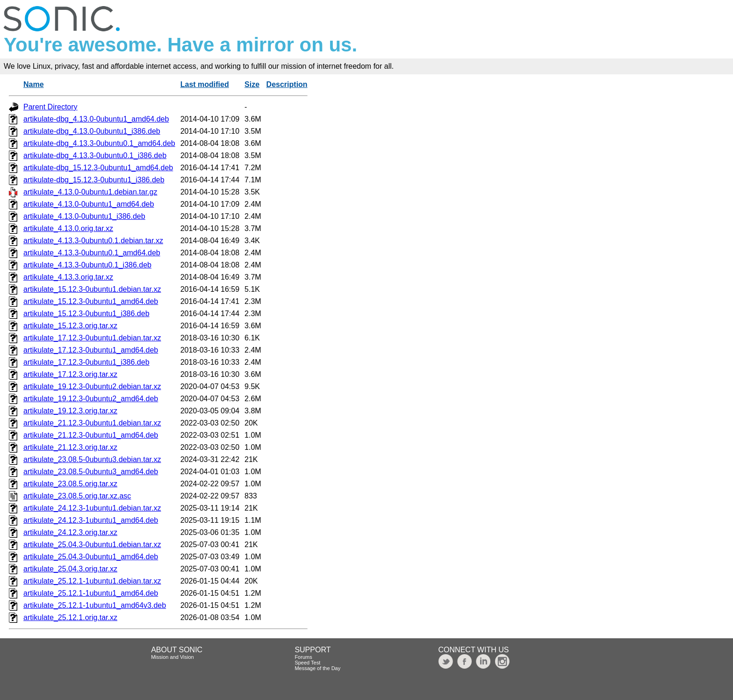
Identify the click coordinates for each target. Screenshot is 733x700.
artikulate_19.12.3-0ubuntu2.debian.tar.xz (92, 386)
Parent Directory (50, 107)
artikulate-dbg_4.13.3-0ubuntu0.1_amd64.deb (99, 143)
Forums (303, 657)
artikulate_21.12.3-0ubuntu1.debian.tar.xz (92, 423)
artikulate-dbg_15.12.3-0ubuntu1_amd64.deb (98, 168)
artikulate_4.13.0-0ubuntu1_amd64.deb (89, 204)
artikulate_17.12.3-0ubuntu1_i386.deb (86, 362)
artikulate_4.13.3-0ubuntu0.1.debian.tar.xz (93, 241)
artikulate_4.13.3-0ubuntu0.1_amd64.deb (92, 253)
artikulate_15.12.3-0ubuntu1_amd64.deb (91, 301)
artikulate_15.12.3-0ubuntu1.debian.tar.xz (92, 289)
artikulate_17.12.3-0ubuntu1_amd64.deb (91, 350)
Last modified (205, 84)
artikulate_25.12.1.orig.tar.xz (70, 617)
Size (252, 84)
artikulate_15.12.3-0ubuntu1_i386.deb (86, 314)
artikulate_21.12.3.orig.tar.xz (70, 447)
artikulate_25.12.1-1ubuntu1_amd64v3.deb (95, 605)
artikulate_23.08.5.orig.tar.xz (70, 484)
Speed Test (307, 663)
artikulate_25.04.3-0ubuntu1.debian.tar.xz (92, 545)
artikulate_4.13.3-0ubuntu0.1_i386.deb (87, 265)
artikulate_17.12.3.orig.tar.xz (70, 374)
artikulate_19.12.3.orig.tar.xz (70, 411)
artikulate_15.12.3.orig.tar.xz (70, 326)
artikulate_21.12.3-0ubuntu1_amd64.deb (91, 435)
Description (287, 84)
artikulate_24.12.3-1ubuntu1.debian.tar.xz (92, 508)
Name (34, 84)
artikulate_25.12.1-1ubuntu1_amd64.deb (91, 593)
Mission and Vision (172, 657)
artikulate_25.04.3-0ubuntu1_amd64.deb (91, 557)
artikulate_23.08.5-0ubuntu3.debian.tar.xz (92, 459)
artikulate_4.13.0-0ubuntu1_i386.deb (84, 216)
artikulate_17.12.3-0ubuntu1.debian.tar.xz (92, 338)
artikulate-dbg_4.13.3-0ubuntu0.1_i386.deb (95, 155)
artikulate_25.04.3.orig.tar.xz (70, 569)
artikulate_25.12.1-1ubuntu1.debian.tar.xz (92, 581)
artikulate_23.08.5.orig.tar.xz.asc (77, 496)
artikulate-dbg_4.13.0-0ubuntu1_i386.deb (92, 131)
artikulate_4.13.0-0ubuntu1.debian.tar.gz (90, 192)
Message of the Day (317, 668)
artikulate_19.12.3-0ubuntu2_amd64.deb (91, 399)
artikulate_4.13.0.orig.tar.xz (68, 228)
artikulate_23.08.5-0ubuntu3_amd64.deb (91, 472)
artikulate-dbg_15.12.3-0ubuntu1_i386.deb (94, 180)
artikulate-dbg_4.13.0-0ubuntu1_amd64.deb (96, 119)
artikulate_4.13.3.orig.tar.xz (68, 277)
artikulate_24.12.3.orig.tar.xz (70, 532)
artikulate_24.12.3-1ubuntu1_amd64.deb (91, 520)
